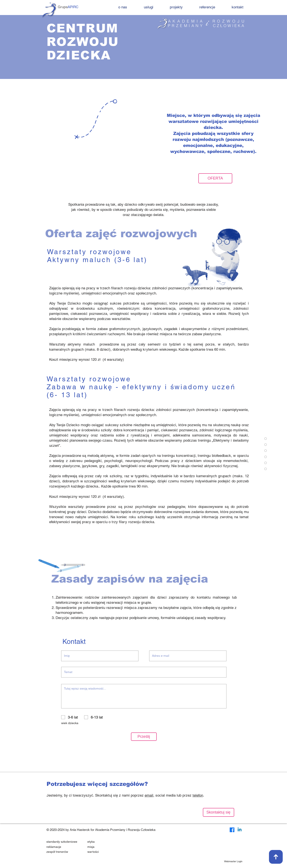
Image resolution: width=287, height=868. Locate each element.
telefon (198, 795)
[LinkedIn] (240, 830)
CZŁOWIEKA (229, 26)
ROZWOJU (229, 21)
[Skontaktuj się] (219, 812)
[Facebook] (232, 830)
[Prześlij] (144, 737)
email (149, 795)
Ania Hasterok (80, 830)
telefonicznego (67, 602)
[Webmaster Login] (233, 862)
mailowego (221, 597)
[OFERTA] (215, 178)
